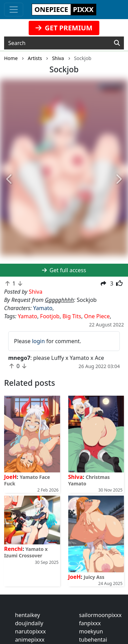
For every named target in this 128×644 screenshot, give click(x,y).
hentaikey (27, 615)
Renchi (13, 549)
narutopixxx (30, 631)
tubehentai (93, 640)
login (39, 341)
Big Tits (72, 316)
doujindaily (29, 623)
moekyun (91, 631)
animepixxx (30, 640)
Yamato (43, 308)
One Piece (97, 316)
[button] (10, 179)
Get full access (64, 270)
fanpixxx (90, 623)
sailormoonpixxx (101, 615)
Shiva (76, 477)
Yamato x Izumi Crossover (26, 552)
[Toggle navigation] (14, 10)
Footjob (50, 316)
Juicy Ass (94, 577)
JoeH (10, 477)
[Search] (117, 43)
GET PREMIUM (64, 28)
